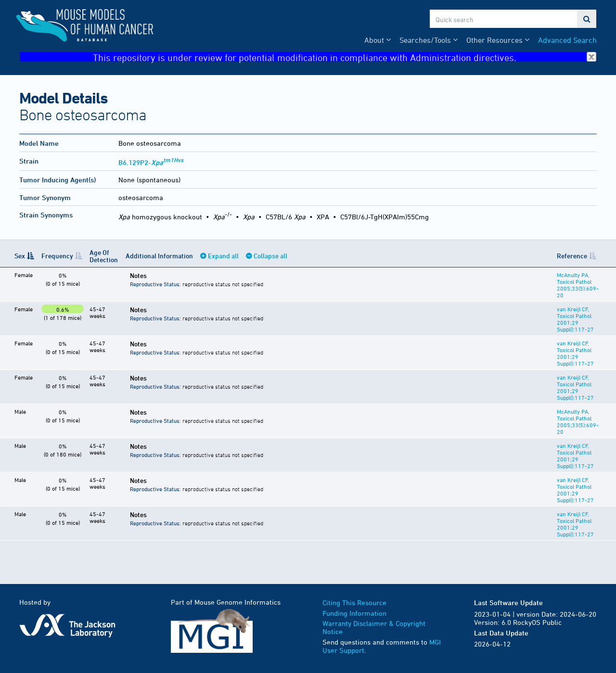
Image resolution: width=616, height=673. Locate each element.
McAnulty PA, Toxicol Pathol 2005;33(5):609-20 (578, 285)
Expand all (223, 256)
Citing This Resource (354, 603)
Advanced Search (567, 40)
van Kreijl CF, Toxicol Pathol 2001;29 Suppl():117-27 (575, 319)
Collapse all (270, 256)
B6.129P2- (151, 162)
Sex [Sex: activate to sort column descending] (20, 256)
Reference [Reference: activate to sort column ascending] (572, 256)
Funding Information (354, 613)
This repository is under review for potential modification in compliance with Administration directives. (345, 57)
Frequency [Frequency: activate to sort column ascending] (57, 256)
